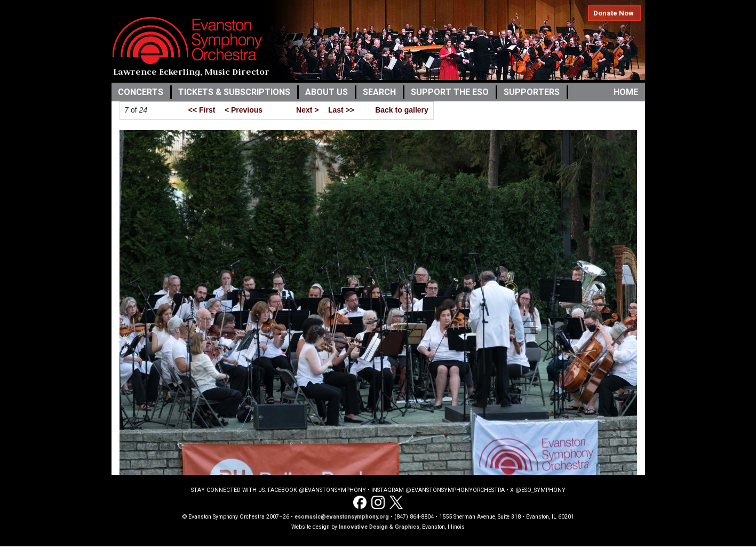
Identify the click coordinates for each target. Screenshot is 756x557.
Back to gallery (402, 110)
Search (379, 92)
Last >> (341, 110)
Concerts (141, 92)
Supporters (532, 92)
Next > (307, 110)
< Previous (244, 110)
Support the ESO (450, 92)
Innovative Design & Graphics (379, 527)
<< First (202, 110)
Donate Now (614, 13)
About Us (327, 92)
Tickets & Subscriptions (234, 92)
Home (626, 92)
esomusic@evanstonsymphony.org (342, 517)
